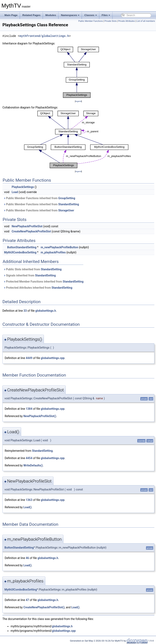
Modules (51, 15)
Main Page (11, 15)
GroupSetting (67, 198)
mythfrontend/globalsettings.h (44, 36)
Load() (28, 507)
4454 (29, 458)
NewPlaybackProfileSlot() (40, 416)
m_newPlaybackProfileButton (59, 247)
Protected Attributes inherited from (38, 288)
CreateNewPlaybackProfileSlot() (44, 607)
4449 (29, 358)
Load (15, 192)
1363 (29, 500)
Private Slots (110, 21)
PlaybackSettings (23, 187)
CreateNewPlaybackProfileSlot (31, 231)
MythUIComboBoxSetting (20, 252)
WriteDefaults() (33, 465)
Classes (90, 15)
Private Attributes (127, 21)
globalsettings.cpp (53, 358)
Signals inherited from (30, 275)
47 (27, 600)
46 (27, 558)
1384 (29, 409)
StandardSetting (69, 204)
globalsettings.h (46, 311)
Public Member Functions (91, 21)
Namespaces (70, 15)
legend (78, 101)
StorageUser (66, 210)
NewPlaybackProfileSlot (27, 226)
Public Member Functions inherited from (39, 198)
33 (25, 311)
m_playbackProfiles (53, 252)
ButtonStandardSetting (22, 247)
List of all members (146, 21)
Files (106, 15)
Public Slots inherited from (32, 269)
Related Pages (31, 15)
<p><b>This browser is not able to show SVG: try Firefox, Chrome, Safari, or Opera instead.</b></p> (78, 72)
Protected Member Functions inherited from (43, 282)
